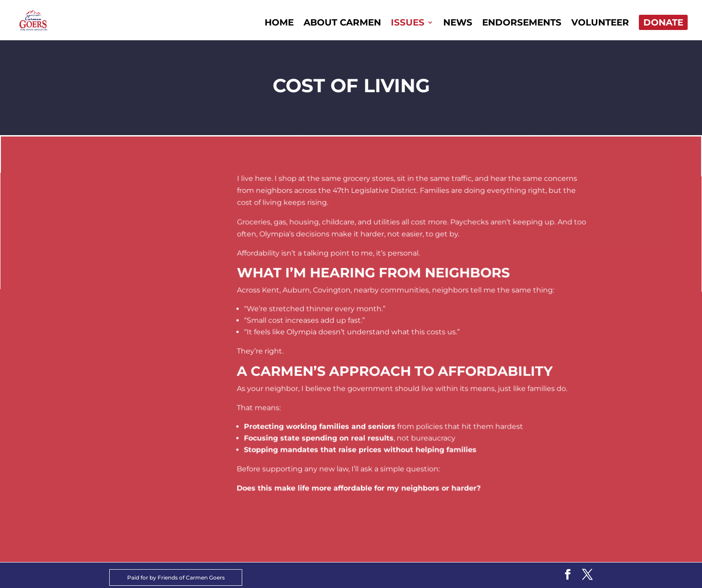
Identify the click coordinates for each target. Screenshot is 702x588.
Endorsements (522, 23)
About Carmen (342, 23)
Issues (408, 23)
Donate (663, 22)
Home (279, 23)
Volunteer (600, 23)
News (458, 23)
